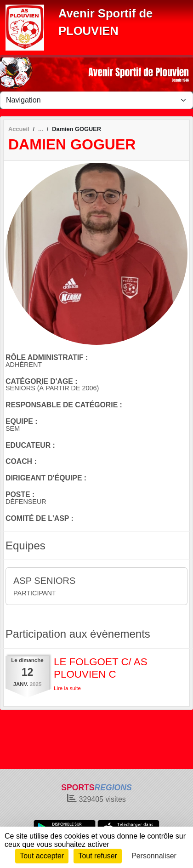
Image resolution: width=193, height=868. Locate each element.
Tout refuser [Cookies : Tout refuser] (97, 856)
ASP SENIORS (44, 581)
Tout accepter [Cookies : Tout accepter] (42, 856)
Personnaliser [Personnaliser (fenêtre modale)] (154, 856)
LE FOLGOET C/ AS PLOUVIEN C (101, 668)
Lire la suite (67, 688)
